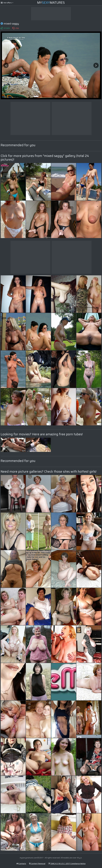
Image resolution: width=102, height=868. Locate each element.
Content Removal (37, 864)
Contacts (21, 864)
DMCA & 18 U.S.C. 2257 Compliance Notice (67, 864)
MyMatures (51, 3)
